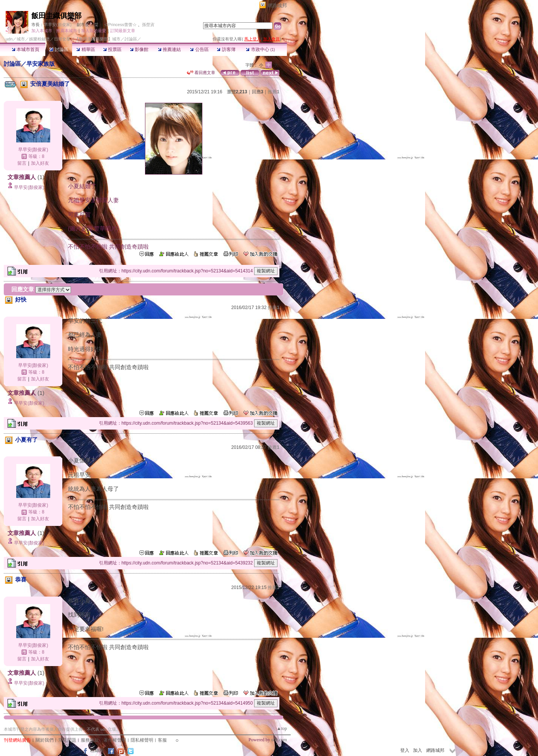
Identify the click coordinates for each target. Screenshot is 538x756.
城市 (21, 39)
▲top (282, 728)
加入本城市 (42, 31)
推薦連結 (169, 49)
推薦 (274, 92)
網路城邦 (277, 5)
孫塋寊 (148, 25)
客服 (162, 740)
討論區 (59, 49)
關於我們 (45, 740)
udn (9, 39)
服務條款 (90, 740)
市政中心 (260, 49)
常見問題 (67, 740)
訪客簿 (226, 49)
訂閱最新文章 (123, 31)
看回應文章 (201, 73)
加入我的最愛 (94, 31)
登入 (405, 750)
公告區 (199, 49)
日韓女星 (62, 39)
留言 (22, 163)
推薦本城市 (67, 31)
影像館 (139, 49)
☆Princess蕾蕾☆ (120, 25)
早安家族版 (41, 64)
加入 (418, 750)
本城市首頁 (25, 49)
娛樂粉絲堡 (39, 39)
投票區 (112, 49)
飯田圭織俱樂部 (56, 16)
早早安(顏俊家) (58, 25)
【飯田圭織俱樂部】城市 (98, 39)
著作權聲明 (115, 740)
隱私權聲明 (142, 740)
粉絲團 (97, 750)
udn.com (279, 740)
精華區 (86, 49)
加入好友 (40, 163)
